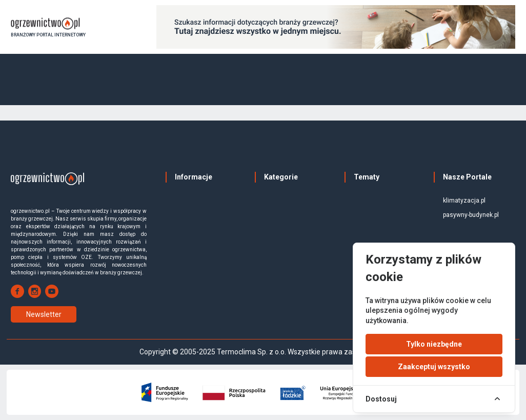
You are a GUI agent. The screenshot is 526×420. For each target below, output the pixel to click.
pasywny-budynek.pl (471, 215)
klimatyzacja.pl (464, 201)
